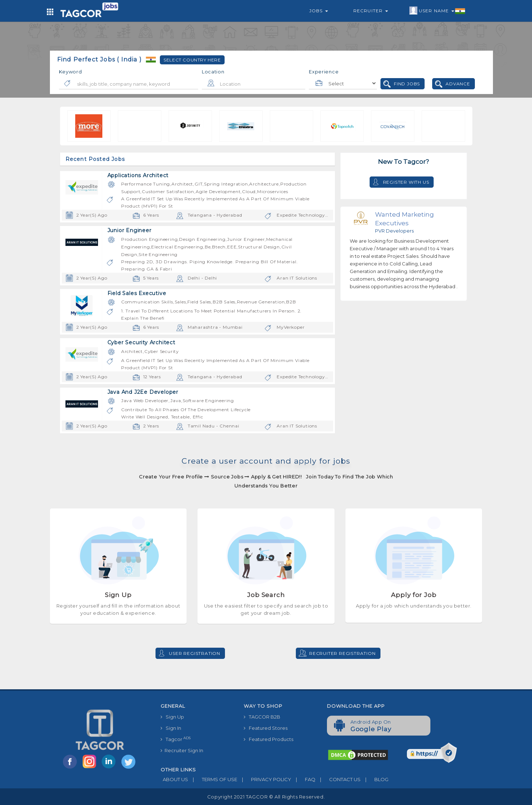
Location (213, 72)
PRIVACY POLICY (264, 779)
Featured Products (269, 739)
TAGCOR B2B (262, 717)
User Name (437, 11)
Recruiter (371, 11)
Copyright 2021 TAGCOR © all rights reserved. (266, 797)
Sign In (171, 728)
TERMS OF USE (213, 779)
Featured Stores (266, 728)
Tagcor (176, 739)
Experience (324, 72)
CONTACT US (338, 779)
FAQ (303, 779)
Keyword (71, 72)
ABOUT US (174, 779)
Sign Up (172, 717)
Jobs (319, 11)
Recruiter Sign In (182, 750)
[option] (66, 126)
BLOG (374, 779)
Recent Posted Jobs (95, 159)
